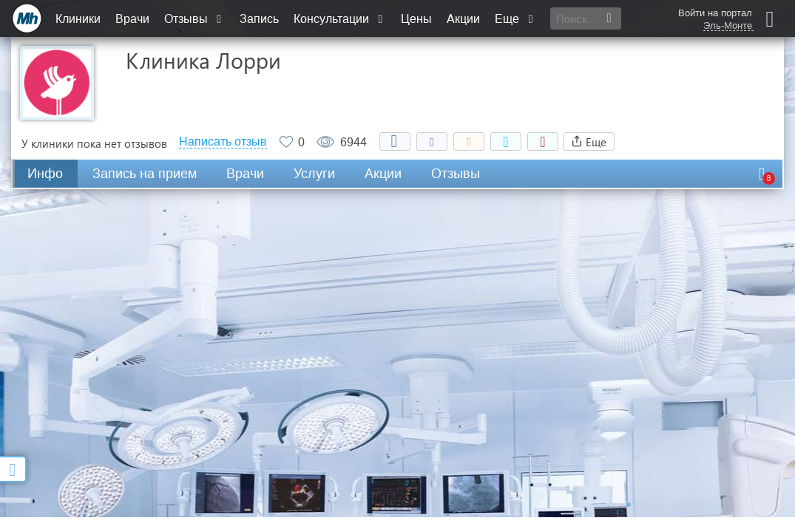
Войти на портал (715, 13)
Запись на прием (145, 174)
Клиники (78, 19)
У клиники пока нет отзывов (94, 143)
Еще (515, 19)
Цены (416, 19)
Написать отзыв (223, 142)
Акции (463, 19)
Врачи (132, 19)
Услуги (314, 174)
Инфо (45, 174)
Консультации (340, 19)
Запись (259, 19)
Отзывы (194, 19)
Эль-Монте (728, 26)
